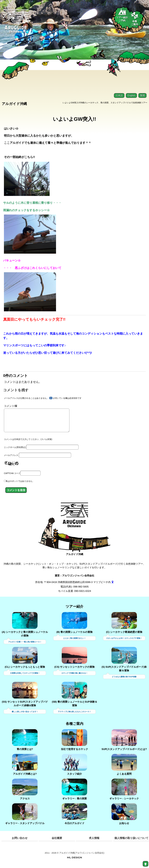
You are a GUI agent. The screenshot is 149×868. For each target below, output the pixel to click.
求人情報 (94, 842)
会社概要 (57, 842)
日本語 (119, 95)
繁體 (142, 95)
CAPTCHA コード (12, 477)
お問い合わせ (20, 842)
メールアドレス (11, 459)
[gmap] (113, 586)
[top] (146, 864)
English (131, 95)
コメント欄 (10, 406)
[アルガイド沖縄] (74, 521)
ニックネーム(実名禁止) (15, 451)
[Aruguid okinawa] (16, 23)
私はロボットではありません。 (20, 485)
